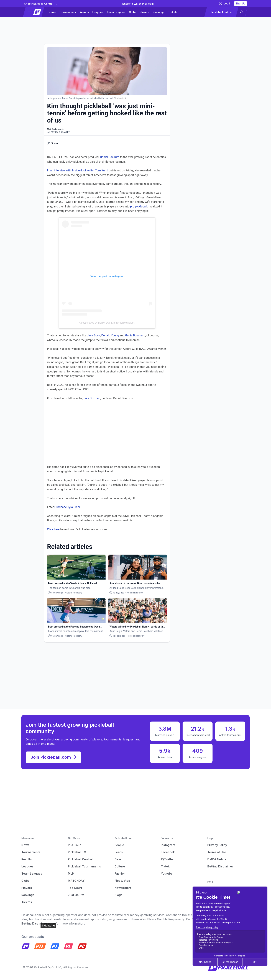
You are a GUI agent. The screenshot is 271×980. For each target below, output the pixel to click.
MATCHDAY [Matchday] (76, 881)
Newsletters (123, 888)
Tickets (173, 12)
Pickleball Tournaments (84, 866)
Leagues (98, 12)
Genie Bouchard (135, 335)
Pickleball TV (77, 852)
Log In (225, 4)
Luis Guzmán (92, 398)
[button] (35, 12)
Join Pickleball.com (53, 757)
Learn (119, 852)
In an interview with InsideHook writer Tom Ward (78, 170)
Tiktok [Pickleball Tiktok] (165, 866)
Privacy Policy (217, 845)
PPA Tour (74, 845)
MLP (71, 874)
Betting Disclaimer (220, 866)
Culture (120, 866)
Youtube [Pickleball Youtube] (167, 874)
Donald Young (110, 335)
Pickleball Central (80, 859)
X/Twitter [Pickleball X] (167, 859)
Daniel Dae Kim (110, 157)
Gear (118, 859)
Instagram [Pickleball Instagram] (168, 845)
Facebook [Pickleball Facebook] (168, 852)
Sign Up (241, 3)
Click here (53, 529)
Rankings (159, 12)
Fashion (120, 874)
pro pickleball (139, 206)
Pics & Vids (122, 881)
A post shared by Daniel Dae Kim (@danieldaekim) (107, 323)
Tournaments (68, 12)
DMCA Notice (217, 859)
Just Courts (76, 895)
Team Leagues (116, 12)
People (119, 845)
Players (145, 12)
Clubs (133, 12)
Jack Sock (94, 335)
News (52, 12)
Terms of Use (217, 852)
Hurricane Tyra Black (67, 507)
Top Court (75, 888)
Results (84, 12)
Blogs (118, 895)
